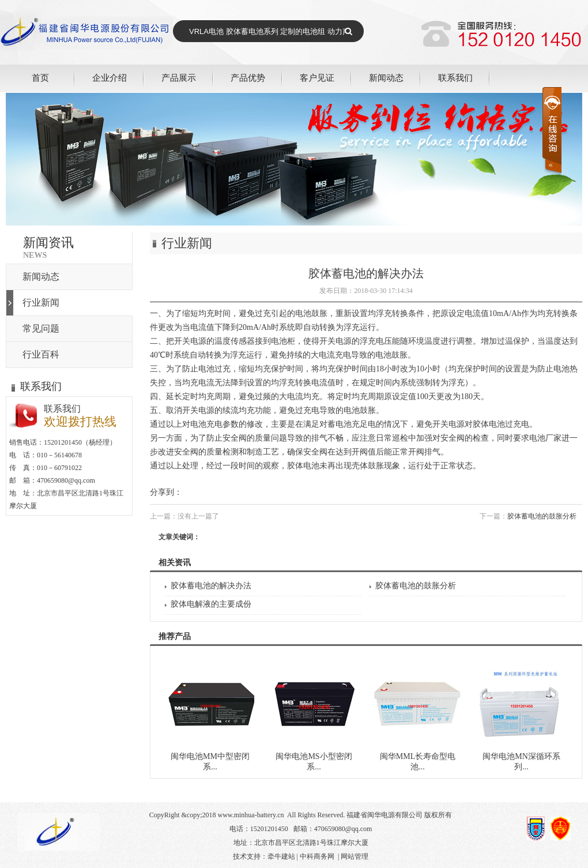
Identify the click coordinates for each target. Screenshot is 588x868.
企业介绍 (110, 78)
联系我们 (455, 78)
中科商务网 (317, 856)
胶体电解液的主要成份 (211, 604)
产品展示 (179, 78)
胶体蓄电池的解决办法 (211, 586)
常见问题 (41, 328)
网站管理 (355, 856)
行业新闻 (41, 303)
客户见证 (317, 78)
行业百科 (41, 354)
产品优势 (248, 78)
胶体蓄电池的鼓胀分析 (542, 516)
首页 (40, 78)
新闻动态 (386, 78)
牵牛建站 (281, 856)
